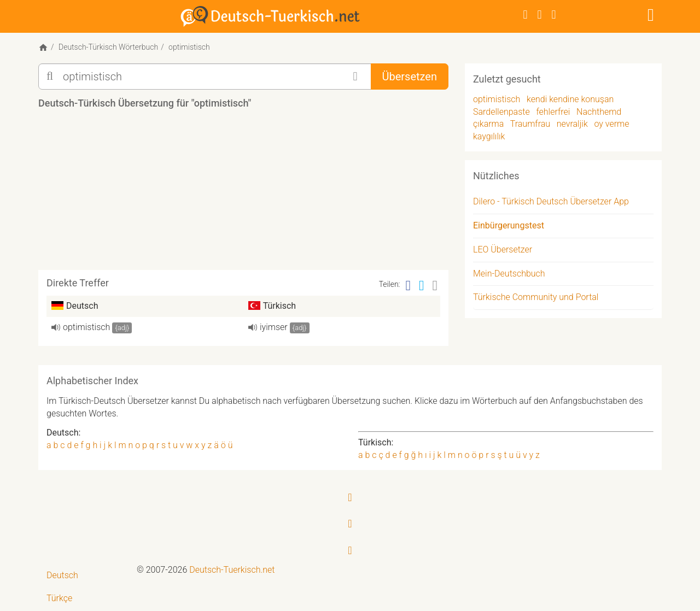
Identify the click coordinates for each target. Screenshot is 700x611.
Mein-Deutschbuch (509, 274)
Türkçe (59, 598)
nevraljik (572, 124)
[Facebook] (526, 14)
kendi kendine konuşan (570, 99)
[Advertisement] (243, 193)
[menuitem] (83, 576)
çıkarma (488, 124)
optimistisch (86, 327)
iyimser (274, 327)
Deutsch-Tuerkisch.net (232, 570)
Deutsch (62, 575)
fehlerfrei (553, 112)
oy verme (611, 124)
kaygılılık (489, 136)
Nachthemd (599, 112)
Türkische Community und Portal (536, 297)
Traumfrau (530, 124)
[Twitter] (540, 14)
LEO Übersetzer (503, 249)
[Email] (435, 286)
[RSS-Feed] (554, 14)
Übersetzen (410, 77)
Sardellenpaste (501, 112)
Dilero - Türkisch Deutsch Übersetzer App (551, 201)
